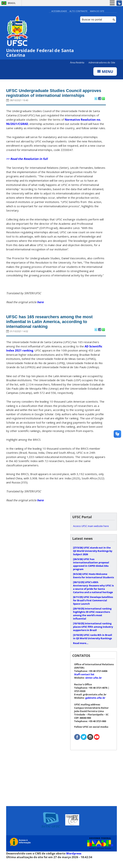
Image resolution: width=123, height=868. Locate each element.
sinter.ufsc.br (94, 685)
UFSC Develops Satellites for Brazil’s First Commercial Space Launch (93, 608)
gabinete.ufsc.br (95, 705)
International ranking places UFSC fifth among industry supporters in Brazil (93, 634)
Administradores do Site (102, 63)
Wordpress (74, 861)
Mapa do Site (97, 11)
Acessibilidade (59, 11)
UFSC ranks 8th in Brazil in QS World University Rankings (93, 644)
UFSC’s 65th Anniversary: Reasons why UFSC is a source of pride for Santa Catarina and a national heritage (93, 594)
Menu (105, 72)
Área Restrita (77, 63)
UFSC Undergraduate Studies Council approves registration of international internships (48, 96)
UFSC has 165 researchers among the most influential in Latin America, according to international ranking (54, 328)
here (40, 308)
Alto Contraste (78, 11)
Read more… (81, 650)
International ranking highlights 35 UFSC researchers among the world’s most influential (92, 621)
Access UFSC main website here (91, 533)
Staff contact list (84, 682)
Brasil (12, 3)
